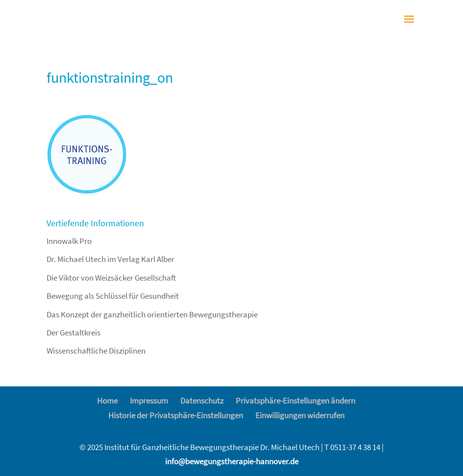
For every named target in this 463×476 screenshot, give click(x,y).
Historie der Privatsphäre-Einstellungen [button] (176, 415)
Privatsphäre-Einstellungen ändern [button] (295, 401)
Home (107, 401)
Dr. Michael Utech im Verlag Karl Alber (110, 259)
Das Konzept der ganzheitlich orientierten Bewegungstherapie (152, 314)
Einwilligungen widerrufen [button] (300, 415)
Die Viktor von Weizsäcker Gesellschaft (111, 278)
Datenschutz (202, 401)
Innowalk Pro (69, 241)
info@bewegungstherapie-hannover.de (232, 461)
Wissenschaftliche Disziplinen (96, 351)
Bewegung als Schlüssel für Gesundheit (113, 296)
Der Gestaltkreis (73, 333)
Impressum (149, 401)
